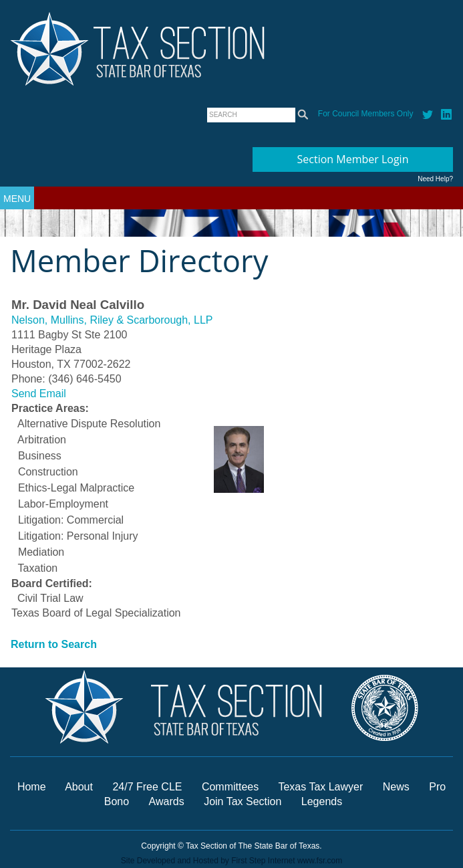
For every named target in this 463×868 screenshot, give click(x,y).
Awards (168, 801)
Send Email (39, 394)
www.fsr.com (320, 861)
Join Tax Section (243, 801)
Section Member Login (353, 159)
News (398, 787)
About (79, 787)
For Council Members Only (366, 114)
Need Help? (435, 179)
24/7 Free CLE (147, 787)
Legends (322, 801)
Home (32, 787)
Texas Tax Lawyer (320, 787)
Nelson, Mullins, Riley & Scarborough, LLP (112, 320)
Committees (230, 787)
